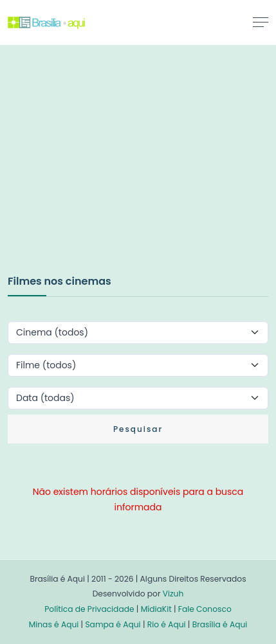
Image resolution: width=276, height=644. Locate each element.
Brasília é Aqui (220, 624)
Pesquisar (138, 429)
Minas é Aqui (54, 624)
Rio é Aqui (167, 624)
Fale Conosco (205, 609)
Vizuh (173, 594)
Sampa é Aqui (113, 624)
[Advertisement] (104, 173)
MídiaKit (156, 609)
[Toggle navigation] (261, 22)
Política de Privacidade (89, 609)
